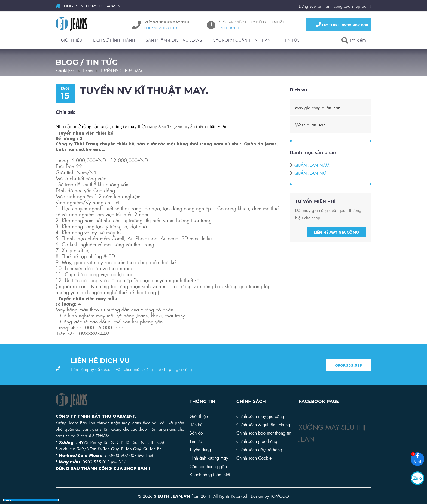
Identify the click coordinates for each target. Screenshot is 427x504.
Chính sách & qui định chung (263, 424)
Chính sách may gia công (260, 416)
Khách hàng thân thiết (210, 474)
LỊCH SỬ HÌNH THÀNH (114, 40)
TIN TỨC (292, 40)
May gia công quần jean (318, 108)
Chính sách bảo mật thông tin (264, 433)
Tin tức (88, 70)
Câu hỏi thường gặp (208, 466)
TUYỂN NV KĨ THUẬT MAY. (122, 70)
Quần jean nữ (310, 173)
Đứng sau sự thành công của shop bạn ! (335, 6)
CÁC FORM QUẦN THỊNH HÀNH (243, 40)
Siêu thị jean (65, 70)
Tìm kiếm (357, 40)
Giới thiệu (199, 416)
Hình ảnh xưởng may (209, 458)
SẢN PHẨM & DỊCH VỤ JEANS (174, 40)
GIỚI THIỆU (72, 40)
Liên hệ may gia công (337, 232)
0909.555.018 (349, 365)
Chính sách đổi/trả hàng (259, 449)
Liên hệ (196, 424)
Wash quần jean (310, 125)
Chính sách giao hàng (257, 441)
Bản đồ (196, 433)
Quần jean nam (312, 165)
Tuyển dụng (200, 449)
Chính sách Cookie (254, 458)
